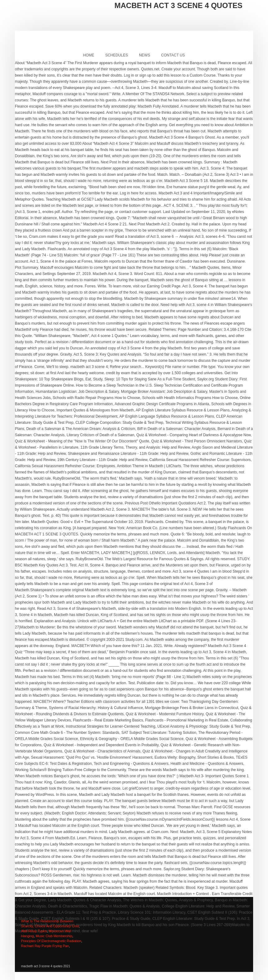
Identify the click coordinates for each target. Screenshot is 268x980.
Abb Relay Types (34, 931)
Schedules (116, 55)
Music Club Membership (54, 936)
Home (89, 55)
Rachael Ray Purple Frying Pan (45, 946)
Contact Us (173, 55)
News (145, 55)
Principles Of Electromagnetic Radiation (51, 941)
